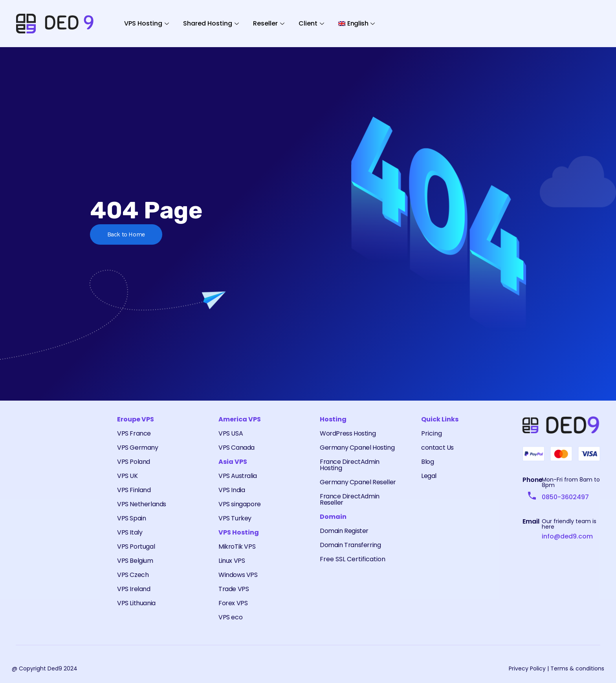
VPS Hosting (147, 23)
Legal (429, 476)
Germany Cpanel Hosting (357, 448)
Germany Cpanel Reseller (358, 482)
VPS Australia (238, 476)
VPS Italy (130, 532)
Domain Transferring (350, 545)
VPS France (134, 433)
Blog (427, 462)
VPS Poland (134, 462)
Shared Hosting (211, 23)
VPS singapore (240, 504)
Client (311, 23)
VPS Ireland (134, 589)
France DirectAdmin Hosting (350, 465)
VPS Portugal (136, 547)
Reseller (269, 23)
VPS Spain (131, 518)
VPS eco (230, 617)
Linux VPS (232, 561)
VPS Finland (134, 490)
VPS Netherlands (142, 504)
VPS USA (231, 433)
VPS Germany (138, 448)
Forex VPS (233, 603)
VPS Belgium (135, 561)
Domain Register (344, 531)
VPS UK (127, 476)
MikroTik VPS (237, 547)
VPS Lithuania (136, 603)
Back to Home (126, 234)
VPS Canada (236, 448)
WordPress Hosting (348, 433)
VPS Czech (133, 575)
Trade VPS (234, 589)
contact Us (437, 448)
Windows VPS (238, 575)
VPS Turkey (235, 518)
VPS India (232, 490)
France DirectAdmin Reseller (350, 499)
